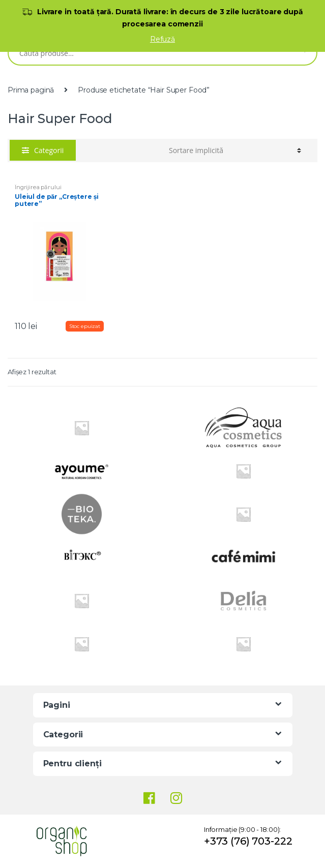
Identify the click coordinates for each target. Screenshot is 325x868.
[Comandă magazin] (235, 151)
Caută (302, 53)
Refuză (162, 39)
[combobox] (148, 53)
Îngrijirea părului (38, 187)
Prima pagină (31, 90)
